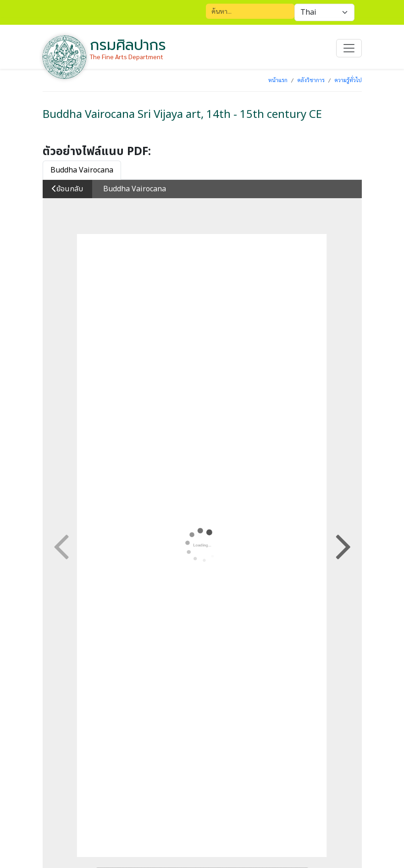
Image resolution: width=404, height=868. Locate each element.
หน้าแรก (278, 80)
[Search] (250, 11)
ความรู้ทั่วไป (348, 80)
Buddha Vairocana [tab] (82, 170)
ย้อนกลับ (67, 189)
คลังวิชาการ (311, 80)
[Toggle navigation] (349, 48)
